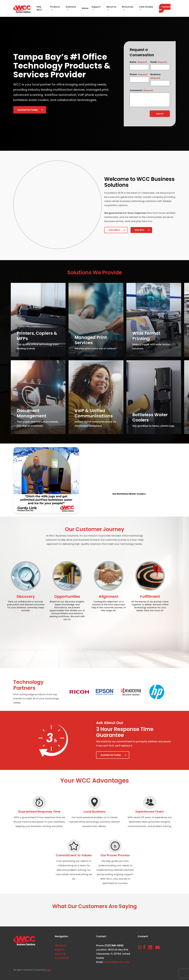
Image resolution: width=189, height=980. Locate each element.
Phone (139, 74)
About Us (60, 954)
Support (60, 950)
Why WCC (61, 946)
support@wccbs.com (117, 962)
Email (159, 62)
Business (155, 76)
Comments (141, 90)
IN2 (49, 970)
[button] (30, 110)
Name (138, 62)
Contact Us (62, 958)
